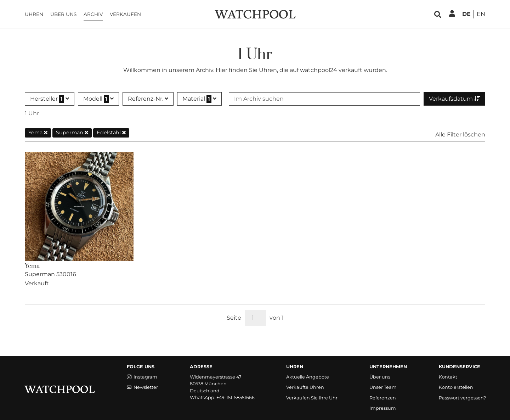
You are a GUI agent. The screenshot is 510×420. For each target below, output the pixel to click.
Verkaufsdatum (454, 99)
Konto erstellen (456, 387)
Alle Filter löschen (460, 135)
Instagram (142, 377)
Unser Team (383, 387)
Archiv (93, 14)
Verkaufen (125, 14)
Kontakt (448, 377)
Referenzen (383, 398)
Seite (234, 318)
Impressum (383, 408)
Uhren (34, 14)
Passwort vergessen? (462, 398)
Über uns (63, 14)
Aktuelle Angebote (308, 377)
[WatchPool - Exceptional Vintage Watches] (255, 14)
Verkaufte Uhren (305, 387)
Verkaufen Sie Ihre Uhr (312, 398)
